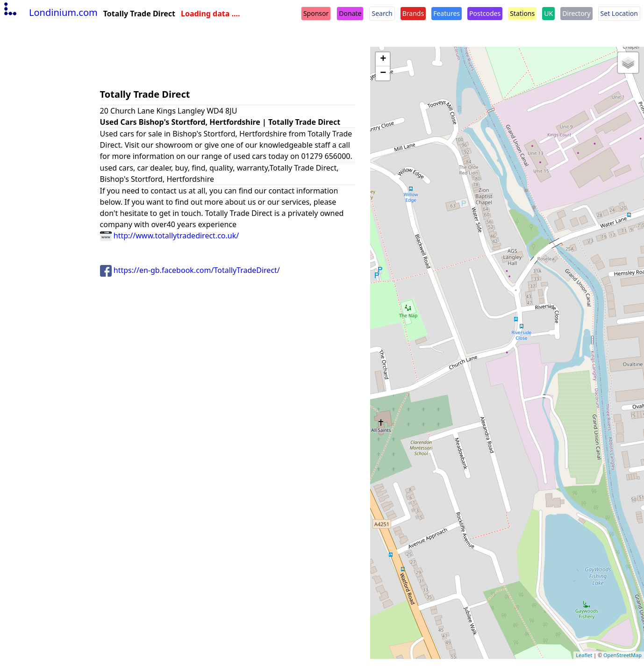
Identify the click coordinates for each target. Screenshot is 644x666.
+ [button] (383, 59)
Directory (576, 13)
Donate (350, 13)
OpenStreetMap (623, 655)
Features (447, 13)
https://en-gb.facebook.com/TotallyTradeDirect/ (190, 270)
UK (548, 13)
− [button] (383, 73)
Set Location (619, 13)
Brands (413, 13)
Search (382, 13)
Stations (522, 13)
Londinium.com (50, 12)
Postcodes (485, 13)
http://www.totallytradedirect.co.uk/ (170, 236)
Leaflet (584, 655)
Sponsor (316, 13)
